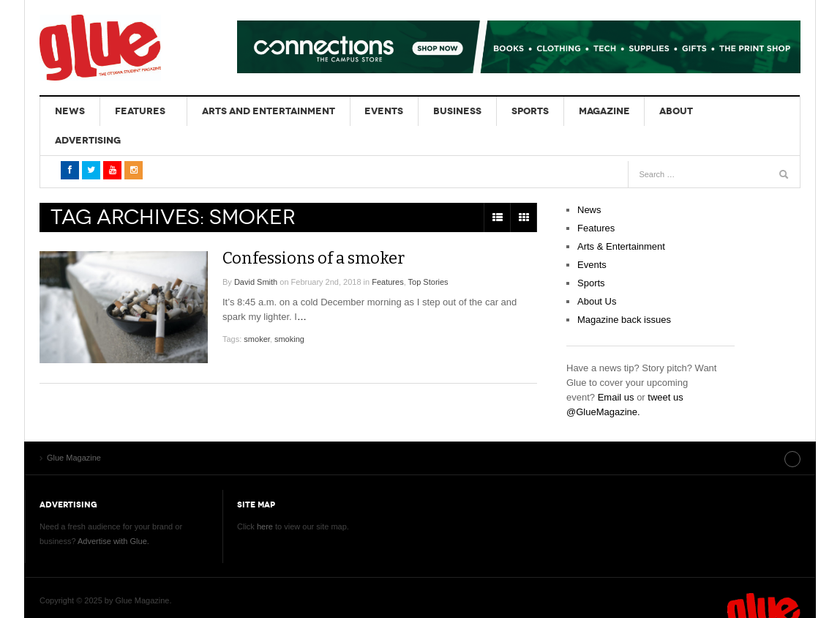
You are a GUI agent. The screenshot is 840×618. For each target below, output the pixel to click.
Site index (763, 428)
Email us (616, 368)
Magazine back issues (624, 290)
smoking (289, 310)
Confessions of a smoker (322, 228)
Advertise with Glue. (113, 511)
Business (440, 111)
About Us (597, 272)
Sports (509, 111)
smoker (256, 310)
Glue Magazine (100, 48)
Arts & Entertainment (621, 217)
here (265, 496)
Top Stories (428, 253)
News (68, 111)
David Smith (256, 253)
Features (134, 111)
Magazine (579, 111)
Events (371, 111)
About (647, 111)
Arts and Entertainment (260, 111)
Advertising (722, 111)
